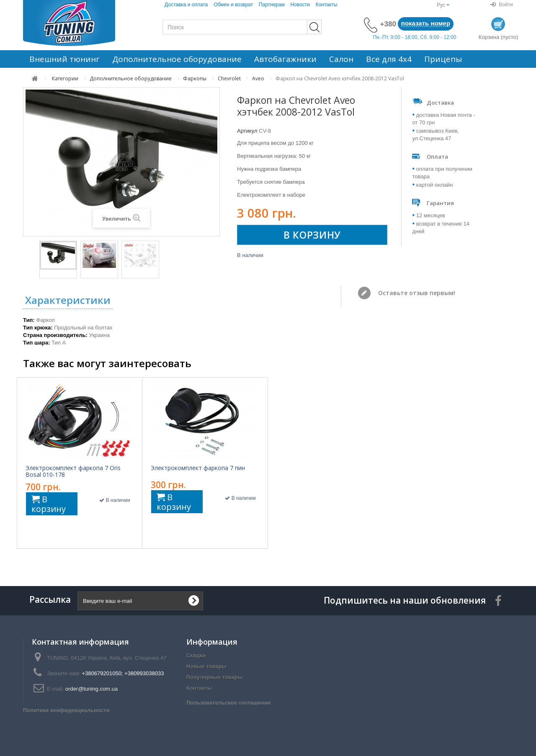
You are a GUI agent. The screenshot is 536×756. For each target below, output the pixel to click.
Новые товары (206, 666)
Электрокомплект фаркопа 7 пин (198, 468)
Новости (300, 5)
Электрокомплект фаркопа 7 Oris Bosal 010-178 (73, 471)
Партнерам (272, 5)
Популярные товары (214, 677)
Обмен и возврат (233, 5)
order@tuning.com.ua (91, 689)
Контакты (327, 5)
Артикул (247, 131)
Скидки (196, 655)
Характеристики (68, 300)
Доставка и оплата (186, 5)
